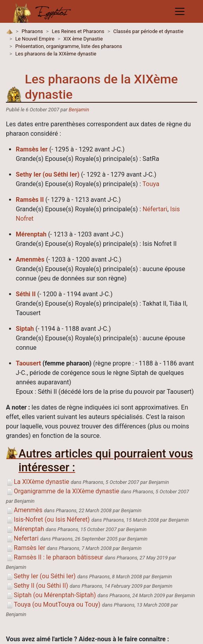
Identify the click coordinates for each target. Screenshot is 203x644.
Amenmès (30, 259)
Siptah (25, 329)
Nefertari (22, 538)
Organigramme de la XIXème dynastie (62, 491)
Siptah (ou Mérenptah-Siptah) (51, 595)
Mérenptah (31, 234)
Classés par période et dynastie (148, 31)
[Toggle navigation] (180, 11)
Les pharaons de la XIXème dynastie (56, 54)
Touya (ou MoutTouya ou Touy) (53, 604)
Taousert (28, 363)
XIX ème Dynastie (83, 39)
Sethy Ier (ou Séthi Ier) (48, 174)
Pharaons (32, 31)
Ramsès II (30, 200)
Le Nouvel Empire (35, 39)
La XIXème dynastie (38, 482)
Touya (151, 184)
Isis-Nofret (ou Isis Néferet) (48, 519)
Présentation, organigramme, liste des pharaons (69, 46)
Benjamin (79, 110)
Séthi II (26, 294)
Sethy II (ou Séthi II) (37, 586)
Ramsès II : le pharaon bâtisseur (55, 557)
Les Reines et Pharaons (78, 31)
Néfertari (155, 209)
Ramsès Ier (32, 149)
